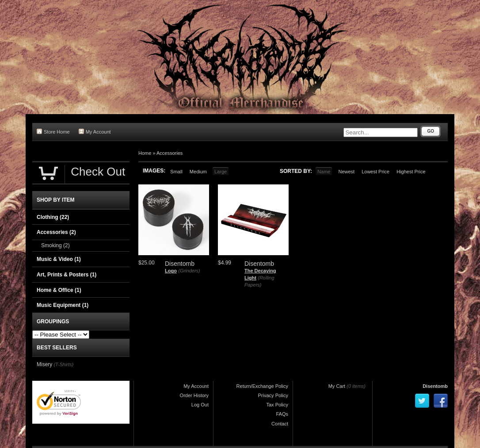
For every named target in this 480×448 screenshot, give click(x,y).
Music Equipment (63, 305)
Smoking (55, 245)
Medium (198, 172)
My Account (95, 132)
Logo (171, 271)
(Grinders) (189, 271)
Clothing (53, 217)
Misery (44, 364)
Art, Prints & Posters (67, 275)
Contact (280, 424)
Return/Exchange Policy (262, 386)
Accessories (170, 153)
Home (145, 153)
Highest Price (411, 172)
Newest (346, 172)
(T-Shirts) (63, 364)
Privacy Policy (273, 395)
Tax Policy (277, 405)
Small (176, 172)
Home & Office (59, 290)
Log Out (200, 405)
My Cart (337, 386)
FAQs (282, 414)
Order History (194, 395)
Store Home (53, 132)
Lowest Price (375, 172)
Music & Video (59, 259)
